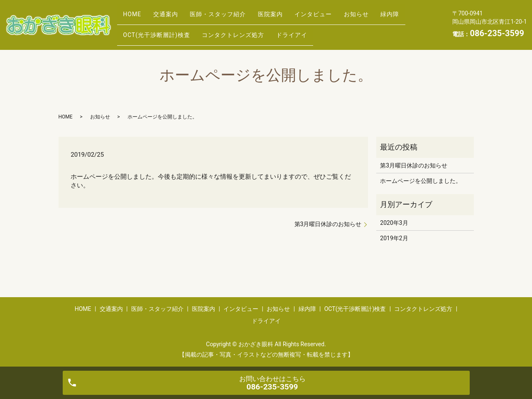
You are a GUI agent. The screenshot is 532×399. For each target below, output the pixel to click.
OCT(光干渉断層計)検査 (196, 31)
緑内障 (135, 31)
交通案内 (174, 18)
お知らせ (387, 18)
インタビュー (338, 18)
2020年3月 (394, 223)
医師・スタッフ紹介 (232, 18)
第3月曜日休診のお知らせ (328, 224)
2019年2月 (394, 238)
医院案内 (290, 18)
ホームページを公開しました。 (421, 181)
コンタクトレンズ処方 (278, 31)
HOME (135, 18)
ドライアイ (342, 31)
